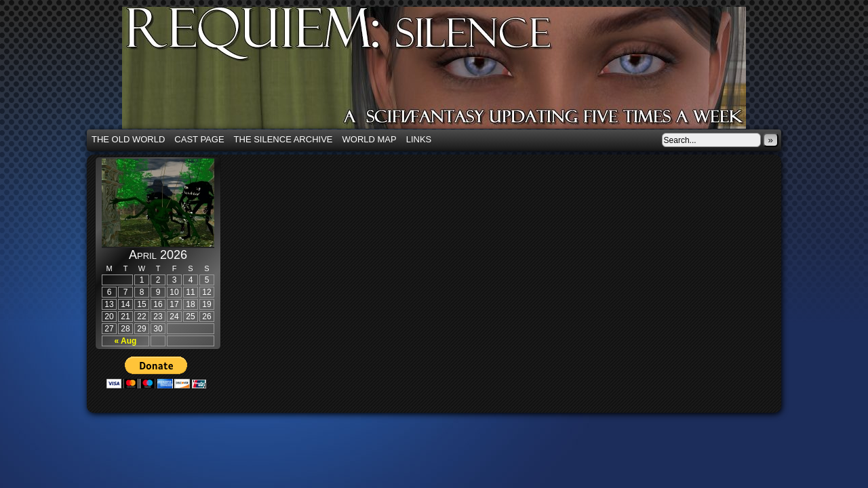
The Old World (128, 139)
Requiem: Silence (454, 72)
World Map (370, 139)
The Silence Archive (283, 139)
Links (419, 139)
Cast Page (199, 139)
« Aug (126, 341)
